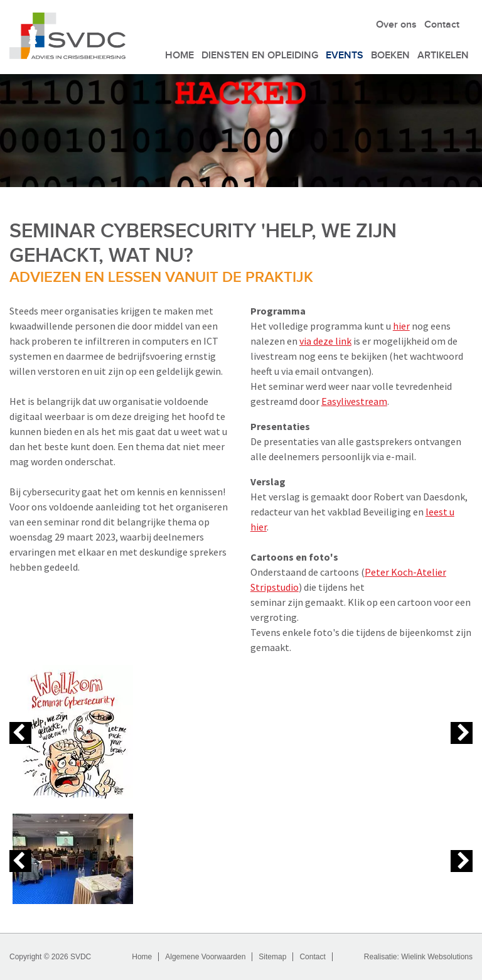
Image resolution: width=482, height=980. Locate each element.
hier (401, 326)
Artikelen (443, 56)
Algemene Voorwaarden (205, 957)
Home (179, 56)
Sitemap (272, 957)
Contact (442, 25)
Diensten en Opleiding (260, 56)
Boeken (390, 56)
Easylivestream (354, 401)
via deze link (325, 341)
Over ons (396, 25)
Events (345, 56)
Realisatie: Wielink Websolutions (418, 957)
